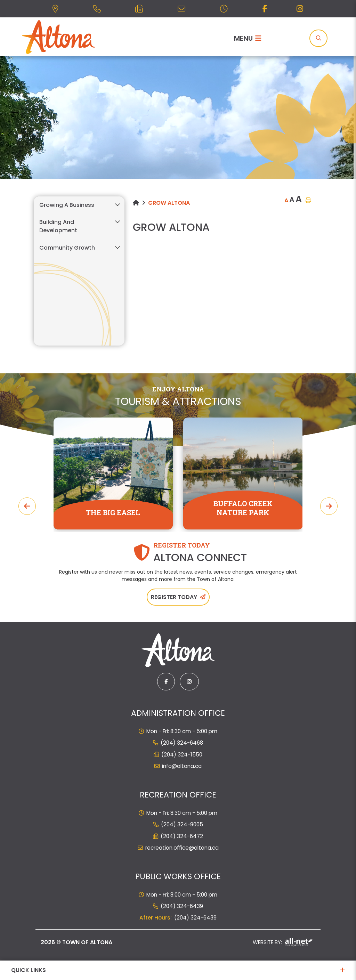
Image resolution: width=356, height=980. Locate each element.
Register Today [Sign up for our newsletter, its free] (174, 597)
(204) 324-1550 (182, 755)
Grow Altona (169, 203)
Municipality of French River (58, 37)
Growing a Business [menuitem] (67, 205)
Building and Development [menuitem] (58, 226)
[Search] (318, 38)
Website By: (283, 942)
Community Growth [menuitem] (67, 248)
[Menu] (248, 38)
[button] (117, 205)
